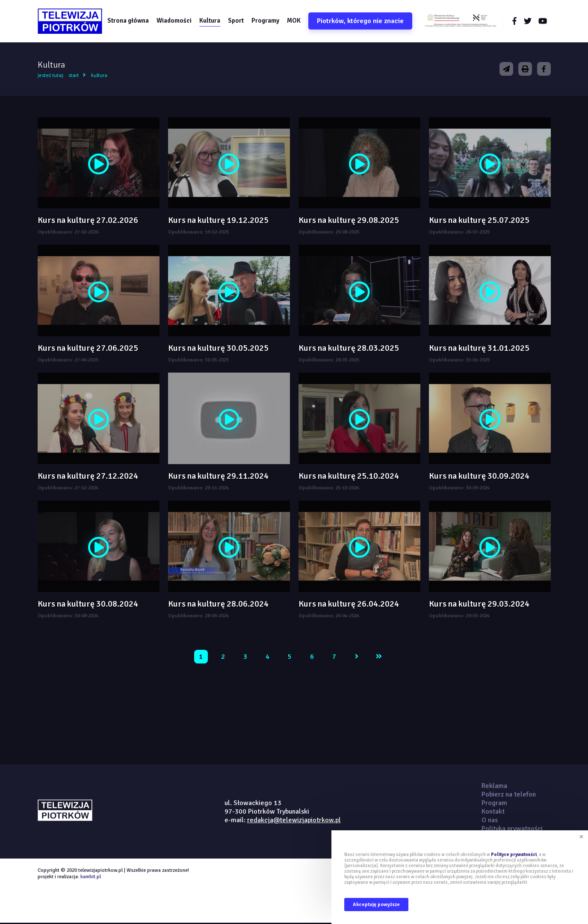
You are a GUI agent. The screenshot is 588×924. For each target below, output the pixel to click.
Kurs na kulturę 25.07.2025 (479, 221)
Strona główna (129, 21)
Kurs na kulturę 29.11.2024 (218, 476)
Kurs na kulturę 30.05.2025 (218, 349)
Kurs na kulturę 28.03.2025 (349, 349)
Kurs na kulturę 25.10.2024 (349, 476)
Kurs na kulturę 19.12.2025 (218, 221)
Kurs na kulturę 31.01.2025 (479, 349)
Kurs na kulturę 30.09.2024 (479, 476)
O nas (490, 820)
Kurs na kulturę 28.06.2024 (218, 604)
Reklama (494, 786)
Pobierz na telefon (509, 795)
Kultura (211, 21)
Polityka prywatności (512, 829)
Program (494, 803)
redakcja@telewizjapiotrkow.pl (294, 820)
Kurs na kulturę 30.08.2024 (88, 604)
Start (74, 76)
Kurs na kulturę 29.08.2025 (349, 221)
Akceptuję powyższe (376, 905)
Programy (267, 21)
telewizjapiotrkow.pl (71, 21)
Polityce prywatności (514, 854)
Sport (237, 21)
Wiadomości (175, 21)
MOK (295, 21)
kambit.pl (91, 877)
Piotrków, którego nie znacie (362, 21)
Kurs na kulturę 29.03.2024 (479, 604)
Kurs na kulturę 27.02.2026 (88, 221)
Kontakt (493, 812)
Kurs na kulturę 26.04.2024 (349, 604)
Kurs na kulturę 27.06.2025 (88, 349)
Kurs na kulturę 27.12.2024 (88, 476)
